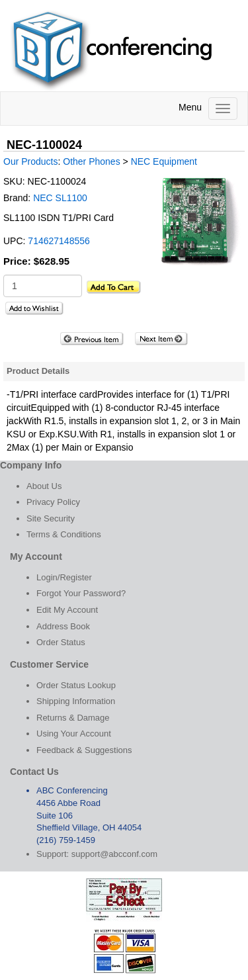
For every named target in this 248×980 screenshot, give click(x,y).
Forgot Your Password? (81, 593)
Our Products (30, 161)
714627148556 (59, 241)
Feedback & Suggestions (84, 750)
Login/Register (64, 577)
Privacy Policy (53, 502)
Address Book (63, 626)
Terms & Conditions (64, 534)
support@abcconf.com (114, 854)
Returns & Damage (73, 718)
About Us (44, 486)
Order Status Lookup (76, 685)
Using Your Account (74, 734)
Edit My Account (67, 610)
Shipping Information (76, 701)
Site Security (51, 518)
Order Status (61, 642)
